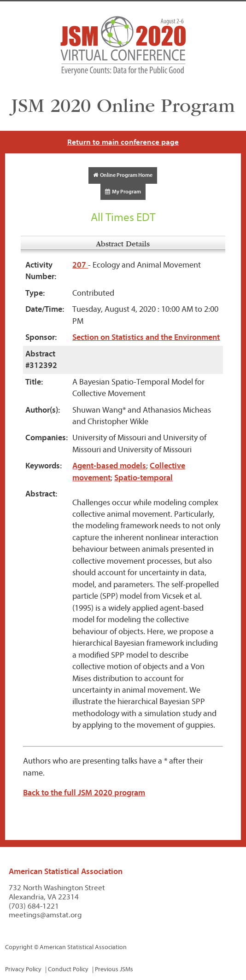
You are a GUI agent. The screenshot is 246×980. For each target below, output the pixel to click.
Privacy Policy (23, 969)
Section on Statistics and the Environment (146, 337)
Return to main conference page (123, 142)
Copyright (19, 947)
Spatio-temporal (143, 478)
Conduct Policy (68, 969)
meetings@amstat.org (45, 915)
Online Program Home (123, 175)
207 (80, 265)
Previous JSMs (114, 969)
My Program (123, 192)
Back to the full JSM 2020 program (84, 793)
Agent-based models (109, 466)
